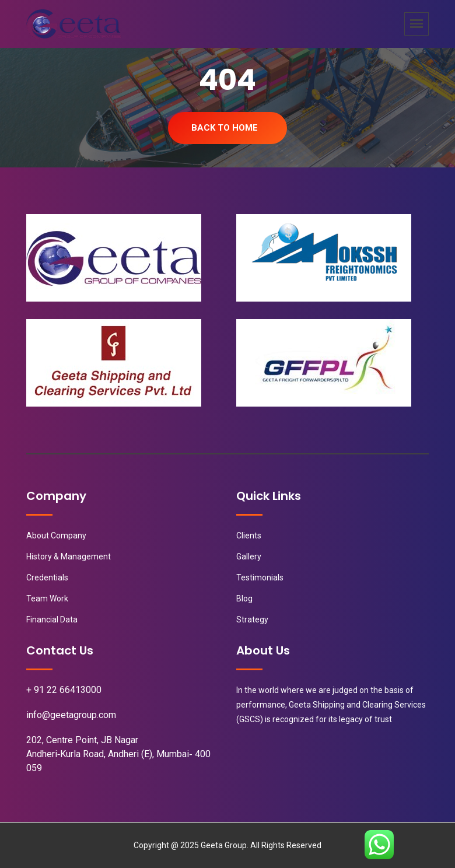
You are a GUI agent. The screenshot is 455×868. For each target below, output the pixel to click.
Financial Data (52, 619)
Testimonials (260, 577)
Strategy (252, 619)
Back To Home (225, 128)
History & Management (69, 556)
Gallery (249, 556)
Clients (249, 535)
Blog (244, 598)
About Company (56, 535)
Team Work (47, 598)
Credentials (47, 577)
